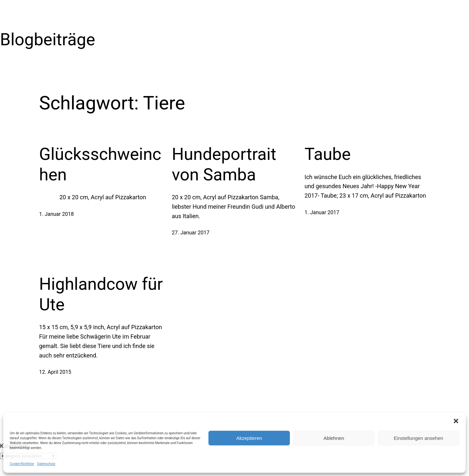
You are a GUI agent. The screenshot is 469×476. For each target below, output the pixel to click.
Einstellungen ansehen (419, 438)
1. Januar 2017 (322, 212)
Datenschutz (46, 464)
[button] (456, 421)
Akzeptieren (249, 438)
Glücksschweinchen (100, 164)
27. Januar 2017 (191, 233)
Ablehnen (334, 438)
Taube (328, 154)
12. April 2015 (55, 372)
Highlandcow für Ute (101, 294)
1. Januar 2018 (56, 214)
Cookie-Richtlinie (22, 464)
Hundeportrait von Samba (224, 164)
